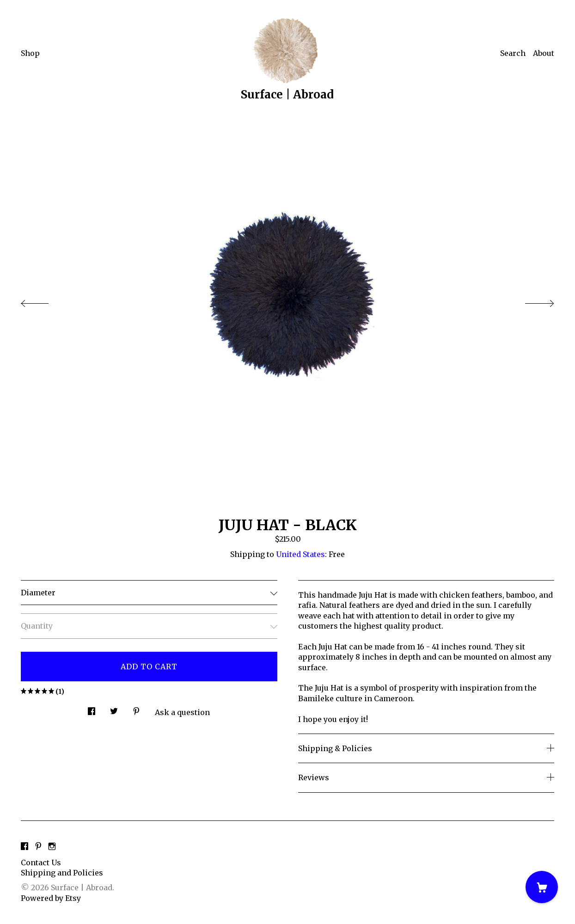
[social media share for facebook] (92, 708)
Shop (30, 53)
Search (513, 53)
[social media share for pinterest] (136, 708)
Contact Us (41, 863)
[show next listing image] (531, 301)
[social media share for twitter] (114, 708)
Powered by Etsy (51, 898)
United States (300, 554)
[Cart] (542, 887)
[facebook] (24, 847)
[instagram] (52, 847)
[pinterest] (38, 847)
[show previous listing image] (44, 301)
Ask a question (182, 712)
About (544, 53)
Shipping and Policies (62, 873)
